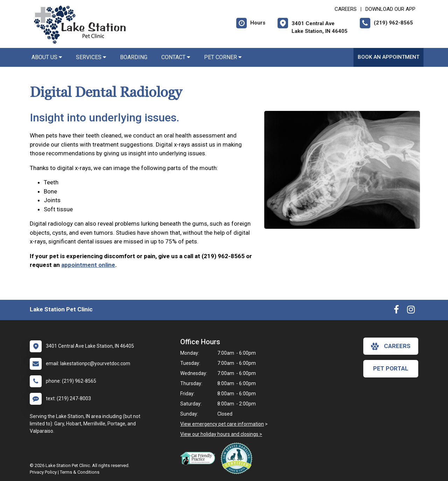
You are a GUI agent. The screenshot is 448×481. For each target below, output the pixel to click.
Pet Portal (391, 368)
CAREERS (346, 9)
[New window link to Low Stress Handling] (238, 458)
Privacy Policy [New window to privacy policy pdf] (43, 472)
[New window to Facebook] (396, 311)
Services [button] (91, 57)
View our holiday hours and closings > (221, 434)
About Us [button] (47, 57)
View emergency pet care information (222, 424)
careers (391, 346)
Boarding (134, 57)
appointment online (88, 265)
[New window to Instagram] (411, 311)
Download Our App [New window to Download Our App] (390, 9)
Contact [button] (176, 57)
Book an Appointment (388, 57)
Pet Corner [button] (223, 57)
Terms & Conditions (80, 472)
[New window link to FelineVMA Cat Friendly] (199, 458)
